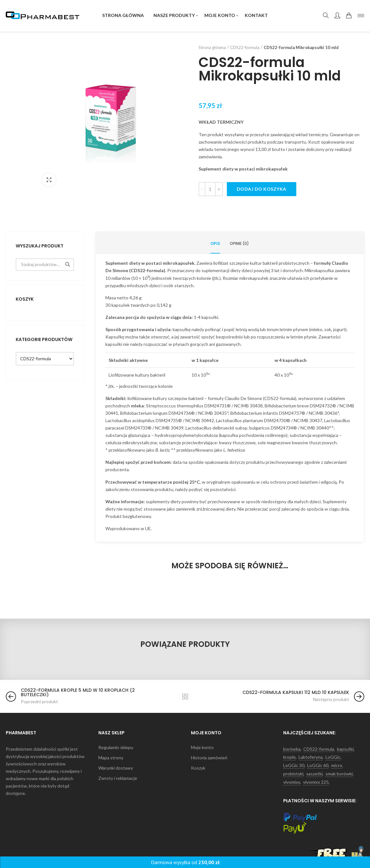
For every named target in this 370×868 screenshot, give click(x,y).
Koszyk (198, 768)
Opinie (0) (239, 243)
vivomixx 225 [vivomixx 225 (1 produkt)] (316, 782)
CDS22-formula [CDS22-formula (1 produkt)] (319, 749)
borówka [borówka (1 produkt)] (292, 749)
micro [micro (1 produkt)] (337, 765)
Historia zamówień (209, 758)
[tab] (215, 244)
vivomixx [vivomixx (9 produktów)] (292, 782)
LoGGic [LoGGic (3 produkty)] (333, 757)
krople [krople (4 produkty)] (289, 757)
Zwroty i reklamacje (118, 778)
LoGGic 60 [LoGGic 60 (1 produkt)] (318, 765)
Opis (215, 243)
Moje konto (202, 747)
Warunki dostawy (116, 768)
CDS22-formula (245, 47)
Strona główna (212, 47)
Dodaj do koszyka (262, 189)
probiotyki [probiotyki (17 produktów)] (293, 774)
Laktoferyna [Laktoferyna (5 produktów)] (311, 757)
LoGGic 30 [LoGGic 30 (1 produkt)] (294, 765)
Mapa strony (111, 758)
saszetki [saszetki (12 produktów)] (314, 774)
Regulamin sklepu (116, 747)
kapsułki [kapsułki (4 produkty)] (345, 749)
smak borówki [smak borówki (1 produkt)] (339, 774)
